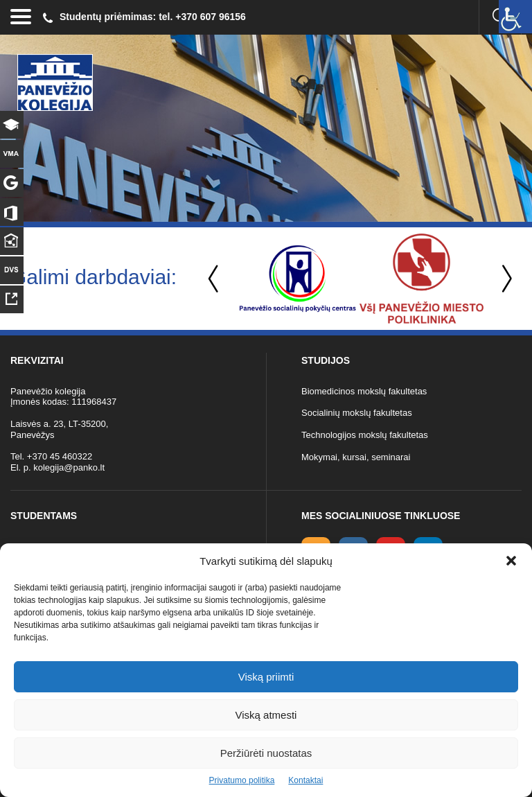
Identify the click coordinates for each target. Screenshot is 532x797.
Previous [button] (215, 279)
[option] (298, 279)
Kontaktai (305, 780)
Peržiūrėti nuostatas (266, 753)
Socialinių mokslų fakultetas (357, 413)
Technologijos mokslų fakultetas (365, 435)
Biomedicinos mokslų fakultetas (364, 391)
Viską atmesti (266, 715)
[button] (511, 561)
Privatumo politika (242, 780)
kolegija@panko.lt (69, 467)
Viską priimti (266, 677)
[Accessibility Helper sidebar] (515, 17)
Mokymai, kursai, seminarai (356, 457)
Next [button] (504, 279)
